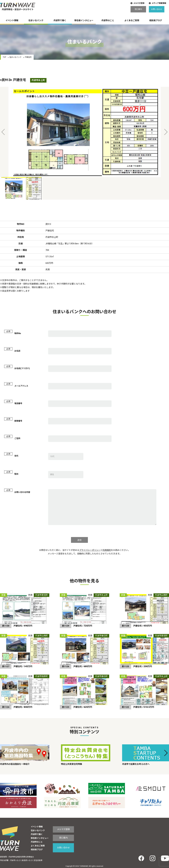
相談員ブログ (156, 20)
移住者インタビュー (84, 20)
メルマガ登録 (139, 3)
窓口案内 (138, 9)
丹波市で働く (60, 20)
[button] (3, 753)
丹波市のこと (108, 20)
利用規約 (107, 550)
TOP (4, 57)
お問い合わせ (157, 9)
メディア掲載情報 (159, 3)
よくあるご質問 (132, 20)
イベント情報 (12, 20)
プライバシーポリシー (90, 550)
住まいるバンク (36, 20)
